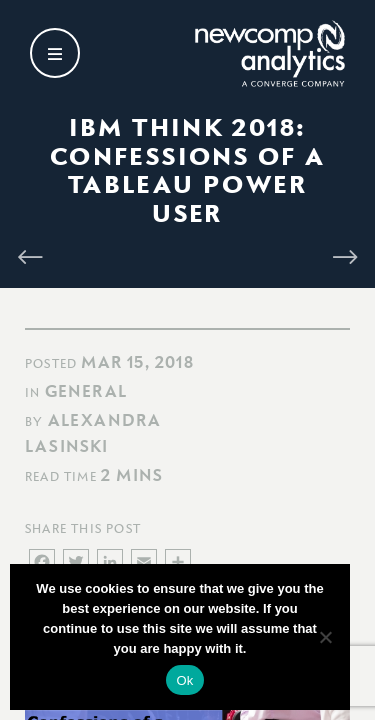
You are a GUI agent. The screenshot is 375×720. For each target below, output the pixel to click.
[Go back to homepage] (270, 53)
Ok (184, 680)
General (86, 391)
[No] (325, 637)
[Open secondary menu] (55, 53)
